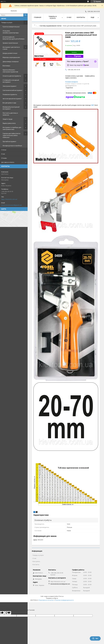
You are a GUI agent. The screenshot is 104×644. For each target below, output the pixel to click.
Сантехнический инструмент (13, 90)
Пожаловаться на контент (46, 600)
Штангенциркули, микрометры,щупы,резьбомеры (14, 38)
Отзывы (4, 158)
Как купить (36, 561)
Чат (95, 638)
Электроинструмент (10, 86)
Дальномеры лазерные (11, 62)
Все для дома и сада (9, 103)
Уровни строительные (10, 43)
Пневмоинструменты (10, 94)
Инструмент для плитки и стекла (11, 48)
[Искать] (25, 15)
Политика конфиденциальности (64, 600)
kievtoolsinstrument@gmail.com (12, 205)
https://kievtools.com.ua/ (9, 199)
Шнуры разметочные (10, 53)
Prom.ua (61, 596)
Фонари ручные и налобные (12, 146)
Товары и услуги (7, 22)
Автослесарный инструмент (12, 99)
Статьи (4, 150)
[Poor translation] (8, 613)
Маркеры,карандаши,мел (11, 57)
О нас (3, 154)
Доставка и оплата (8, 162)
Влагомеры (6, 66)
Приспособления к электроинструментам (10, 71)
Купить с (74, 56)
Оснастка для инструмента (12, 76)
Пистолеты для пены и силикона (10, 114)
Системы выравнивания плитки (51, 26)
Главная (38, 17)
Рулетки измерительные (11, 27)
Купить (74, 52)
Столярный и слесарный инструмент (11, 81)
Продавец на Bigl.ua (52, 598)
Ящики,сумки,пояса (9, 123)
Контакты (81, 17)
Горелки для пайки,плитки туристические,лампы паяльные (12, 135)
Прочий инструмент (9, 141)
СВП (92, 105)
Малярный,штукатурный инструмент (11, 108)
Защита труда (7, 119)
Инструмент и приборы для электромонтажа (12, 128)
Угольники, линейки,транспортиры (11, 32)
